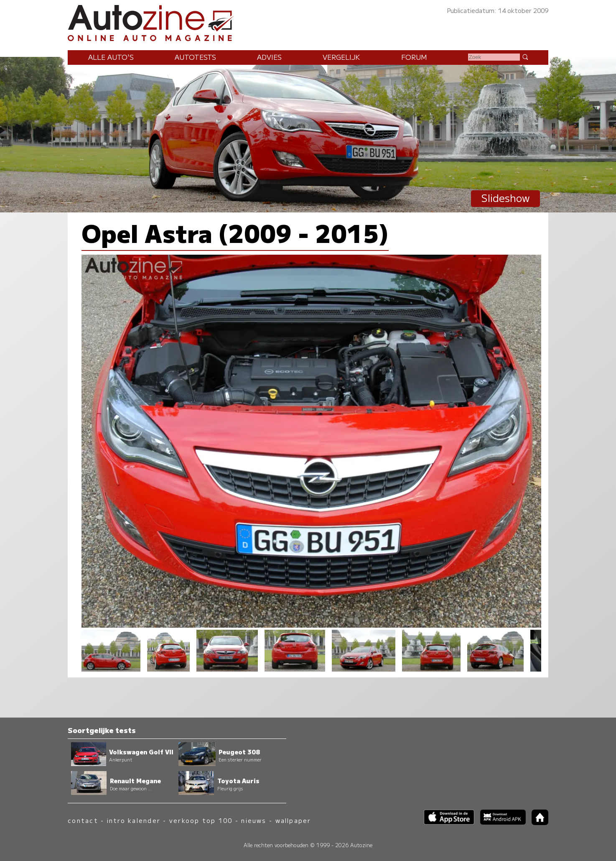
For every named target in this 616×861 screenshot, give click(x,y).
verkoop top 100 (201, 820)
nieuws (254, 820)
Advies (269, 57)
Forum (414, 57)
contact (83, 820)
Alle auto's (111, 57)
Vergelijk (341, 57)
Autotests (195, 57)
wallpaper (293, 820)
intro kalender (134, 820)
